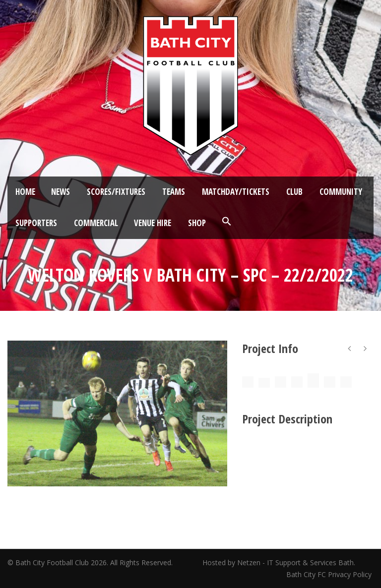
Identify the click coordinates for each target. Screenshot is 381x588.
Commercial (96, 223)
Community (341, 192)
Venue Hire (153, 223)
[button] (227, 222)
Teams (174, 192)
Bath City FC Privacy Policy (330, 574)
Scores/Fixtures (116, 192)
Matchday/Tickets (236, 192)
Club (294, 192)
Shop (197, 223)
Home (25, 192)
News (61, 192)
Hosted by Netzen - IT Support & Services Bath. (279, 562)
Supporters (36, 223)
